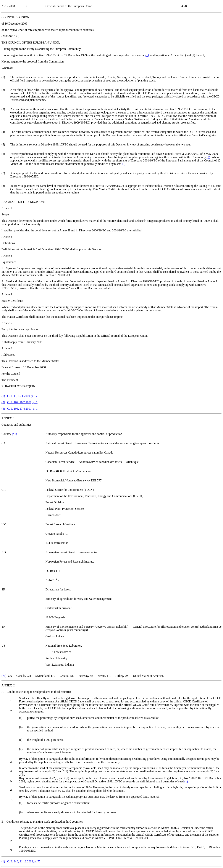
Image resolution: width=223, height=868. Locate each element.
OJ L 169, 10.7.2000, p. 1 (22, 402)
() (147, 55)
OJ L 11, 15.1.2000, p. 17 (22, 396)
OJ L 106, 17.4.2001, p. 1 (22, 409)
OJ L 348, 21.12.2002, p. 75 (24, 861)
